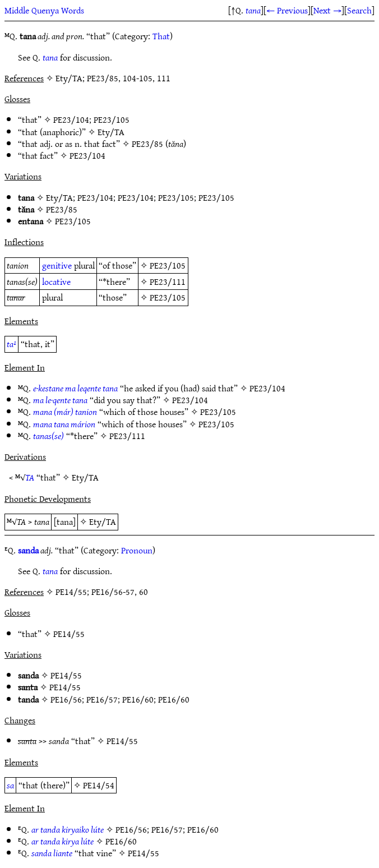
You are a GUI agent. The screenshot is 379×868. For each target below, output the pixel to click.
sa (10, 785)
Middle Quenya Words (44, 10)
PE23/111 (168, 281)
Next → (327, 10)
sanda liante (52, 853)
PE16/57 (102, 699)
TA (30, 477)
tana (253, 10)
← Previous (287, 10)
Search (359, 10)
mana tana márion (64, 424)
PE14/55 (69, 634)
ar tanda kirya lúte (63, 841)
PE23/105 (112, 119)
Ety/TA (111, 132)
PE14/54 (99, 785)
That (161, 36)
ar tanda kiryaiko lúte (68, 829)
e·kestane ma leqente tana (75, 388)
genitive (57, 265)
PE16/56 (66, 699)
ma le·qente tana (60, 400)
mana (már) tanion (65, 412)
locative (56, 281)
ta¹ (11, 344)
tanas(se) (48, 436)
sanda (28, 550)
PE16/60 (138, 699)
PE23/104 (71, 119)
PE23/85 (147, 144)
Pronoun (137, 550)
